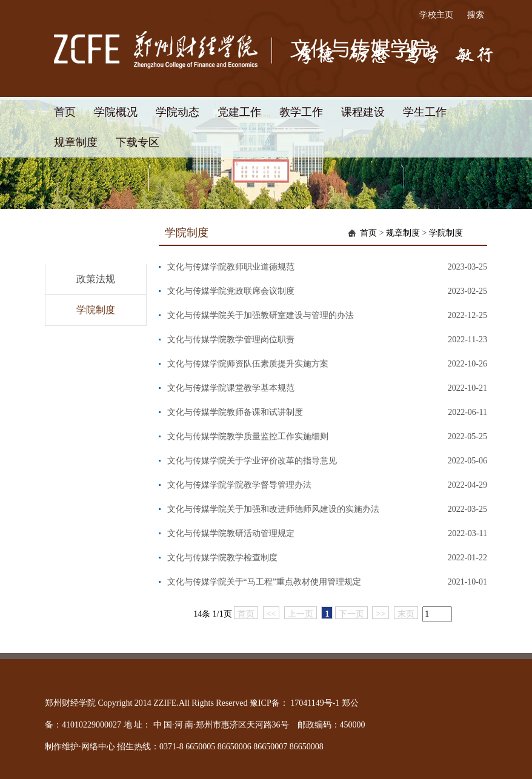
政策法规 (96, 279)
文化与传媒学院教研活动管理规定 (231, 533)
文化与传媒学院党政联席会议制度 (231, 291)
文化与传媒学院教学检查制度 (222, 558)
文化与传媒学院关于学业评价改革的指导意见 (252, 461)
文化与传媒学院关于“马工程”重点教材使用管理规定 (264, 582)
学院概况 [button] (116, 112)
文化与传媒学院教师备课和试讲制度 (235, 412)
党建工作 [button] (239, 112)
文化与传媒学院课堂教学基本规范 (231, 388)
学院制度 (96, 310)
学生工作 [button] (425, 112)
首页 (368, 233)
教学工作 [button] (301, 112)
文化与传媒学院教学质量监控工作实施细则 (248, 436)
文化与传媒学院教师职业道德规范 (231, 267)
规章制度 (403, 233)
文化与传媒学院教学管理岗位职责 (231, 340)
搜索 (476, 15)
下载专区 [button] (138, 142)
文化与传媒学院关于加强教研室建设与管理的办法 (261, 315)
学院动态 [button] (178, 112)
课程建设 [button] (363, 112)
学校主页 (436, 15)
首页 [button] (65, 112)
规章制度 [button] (76, 142)
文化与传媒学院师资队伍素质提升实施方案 (248, 364)
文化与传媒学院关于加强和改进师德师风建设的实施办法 (273, 509)
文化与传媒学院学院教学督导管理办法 (239, 485)
